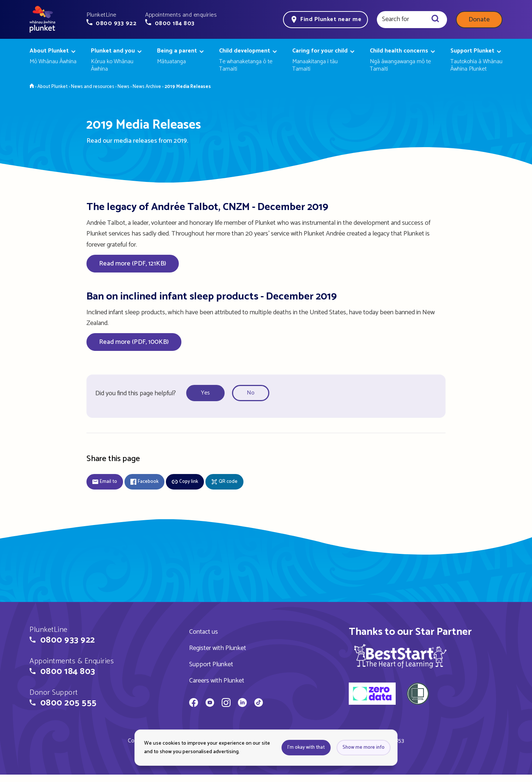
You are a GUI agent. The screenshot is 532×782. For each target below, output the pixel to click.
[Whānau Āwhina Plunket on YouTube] (210, 704)
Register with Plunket (218, 648)
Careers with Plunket (217, 681)
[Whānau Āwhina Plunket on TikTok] (259, 704)
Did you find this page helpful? (136, 393)
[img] (400, 656)
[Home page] (42, 20)
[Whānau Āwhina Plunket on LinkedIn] (242, 704)
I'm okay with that (306, 747)
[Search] (435, 20)
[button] (111, 19)
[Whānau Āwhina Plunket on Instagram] (226, 704)
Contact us (204, 632)
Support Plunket (211, 664)
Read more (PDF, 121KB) (133, 264)
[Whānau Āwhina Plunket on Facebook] (194, 704)
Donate (479, 20)
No (251, 393)
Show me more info (364, 747)
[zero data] (372, 695)
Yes (205, 393)
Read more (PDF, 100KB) (134, 342)
